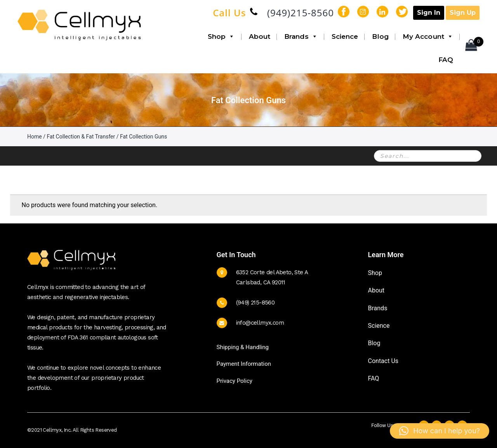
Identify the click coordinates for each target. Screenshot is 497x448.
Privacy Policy (235, 381)
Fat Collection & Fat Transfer (81, 137)
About (260, 36)
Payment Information (244, 364)
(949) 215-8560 (255, 303)
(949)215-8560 (301, 13)
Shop (221, 36)
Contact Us (383, 361)
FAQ (446, 60)
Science (345, 36)
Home (35, 137)
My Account (428, 36)
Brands (301, 36)
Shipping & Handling (243, 347)
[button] (440, 431)
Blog (380, 36)
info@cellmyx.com (260, 323)
